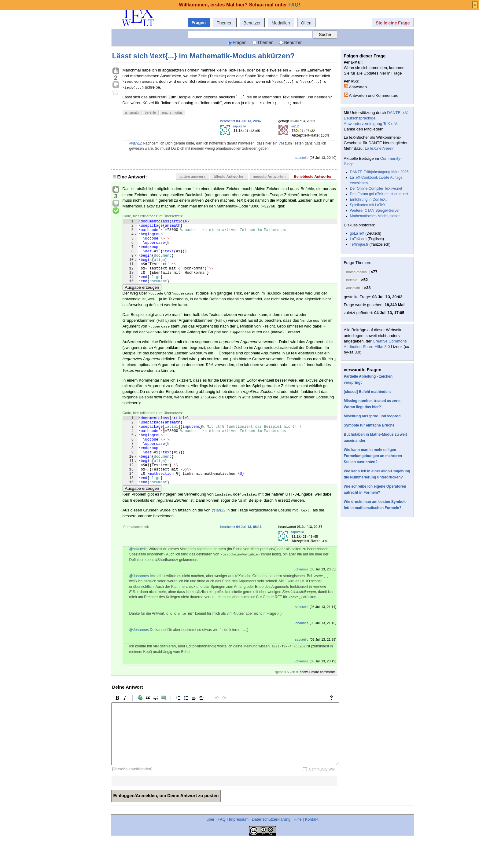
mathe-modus (172, 112)
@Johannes (139, 604)
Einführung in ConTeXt (368, 200)
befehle (150, 112)
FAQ (222, 848)
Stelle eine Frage (393, 23)
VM (281, 143)
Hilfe (298, 848)
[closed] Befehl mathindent (367, 392)
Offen (306, 23)
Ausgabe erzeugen (142, 301)
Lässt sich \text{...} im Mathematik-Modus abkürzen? (203, 56)
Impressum (239, 848)
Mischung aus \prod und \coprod (372, 416)
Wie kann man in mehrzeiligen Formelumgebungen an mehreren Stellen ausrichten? (373, 456)
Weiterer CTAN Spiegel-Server (375, 211)
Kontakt (311, 848)
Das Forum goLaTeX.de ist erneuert (379, 194)
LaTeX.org (358, 239)
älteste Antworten (229, 177)
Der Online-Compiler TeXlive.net (376, 189)
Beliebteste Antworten (313, 177)
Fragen (199, 23)
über (210, 848)
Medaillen (281, 23)
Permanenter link (136, 555)
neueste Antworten (269, 177)
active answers (192, 177)
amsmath (132, 112)
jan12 (295, 126)
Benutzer (252, 23)
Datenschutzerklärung (271, 848)
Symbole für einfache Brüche (369, 425)
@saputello (138, 577)
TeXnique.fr (359, 244)
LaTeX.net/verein (380, 148)
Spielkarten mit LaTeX (368, 205)
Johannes (301, 598)
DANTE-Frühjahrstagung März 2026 (379, 172)
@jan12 (136, 143)
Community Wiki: (322, 798)
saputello (239, 126)
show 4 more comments (318, 700)
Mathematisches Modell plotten (375, 216)
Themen (225, 23)
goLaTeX (357, 233)
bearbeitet (241, 121)
